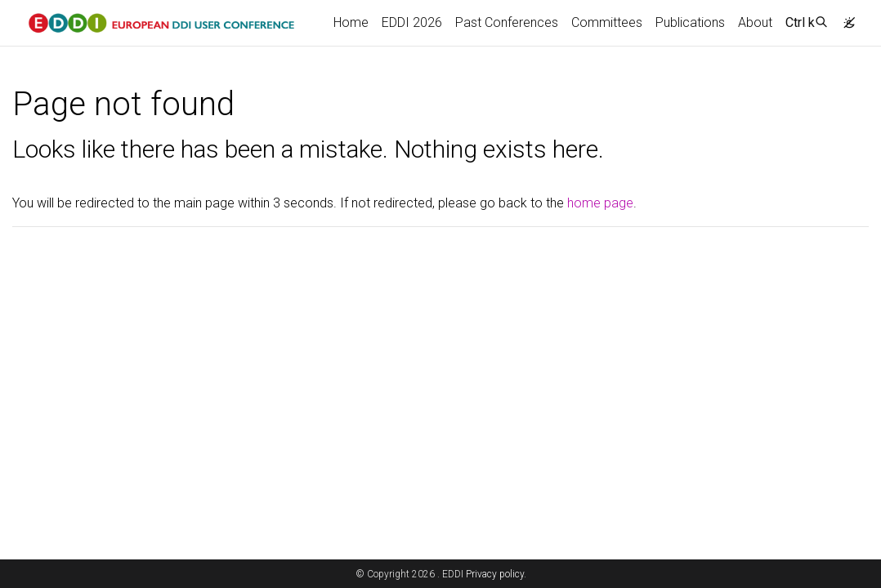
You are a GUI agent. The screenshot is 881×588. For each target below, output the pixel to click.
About (755, 22)
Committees (607, 22)
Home (351, 22)
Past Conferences (507, 22)
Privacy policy (495, 574)
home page (600, 203)
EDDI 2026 (412, 22)
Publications (690, 22)
